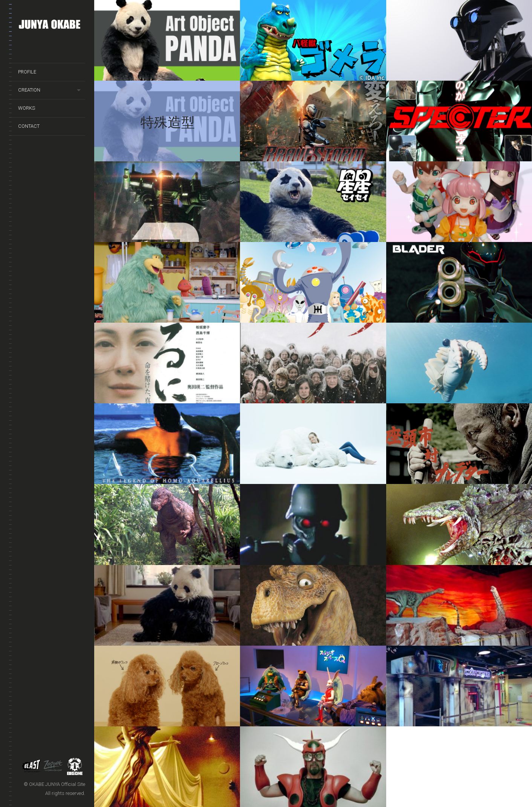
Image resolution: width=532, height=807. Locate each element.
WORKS (27, 108)
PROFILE (27, 72)
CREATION (29, 90)
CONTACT (29, 126)
